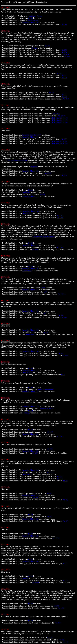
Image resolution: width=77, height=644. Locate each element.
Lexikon (25, 413)
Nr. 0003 (48, 173)
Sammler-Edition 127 (30, 290)
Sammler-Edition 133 (30, 406)
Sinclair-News (33, 20)
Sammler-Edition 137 (30, 496)
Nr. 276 (64, 78)
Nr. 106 (66, 642)
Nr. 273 (64, 50)
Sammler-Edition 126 (30, 269)
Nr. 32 (30, 430)
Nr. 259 (64, 317)
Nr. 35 (30, 559)
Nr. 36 (65, 500)
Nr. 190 (59, 73)
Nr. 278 (64, 97)
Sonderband (27, 271)
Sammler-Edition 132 (30, 392)
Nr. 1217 (50, 432)
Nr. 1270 (35, 249)
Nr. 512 (64, 175)
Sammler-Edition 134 (30, 434)
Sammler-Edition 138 (30, 519)
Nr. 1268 (56, 114)
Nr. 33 (30, 515)
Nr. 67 (60, 353)
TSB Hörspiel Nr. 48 (60, 143)
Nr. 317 (66, 99)
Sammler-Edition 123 (30, 196)
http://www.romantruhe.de (17, 160)
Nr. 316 (66, 54)
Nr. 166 (64, 25)
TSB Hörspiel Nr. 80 (60, 122)
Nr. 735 (59, 476)
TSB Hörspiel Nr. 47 (60, 141)
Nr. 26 (30, 190)
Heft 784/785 (27, 474)
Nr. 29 (30, 368)
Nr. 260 (35, 498)
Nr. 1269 (61, 116)
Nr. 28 (30, 266)
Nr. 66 (60, 315)
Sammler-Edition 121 (30, 137)
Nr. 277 (64, 95)
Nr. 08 (43, 288)
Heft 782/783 (27, 373)
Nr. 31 (30, 411)
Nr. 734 (59, 436)
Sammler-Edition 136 (30, 470)
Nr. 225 (67, 56)
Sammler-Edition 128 (30, 311)
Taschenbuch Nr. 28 (46, 409)
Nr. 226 (51, 92)
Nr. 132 (61, 640)
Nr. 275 (64, 75)
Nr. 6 (45, 292)
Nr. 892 (49, 493)
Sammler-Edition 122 (30, 171)
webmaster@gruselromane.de (44, 237)
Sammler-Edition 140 (30, 561)
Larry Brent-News (35, 16)
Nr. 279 (64, 139)
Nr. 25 (30, 18)
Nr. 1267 (60, 216)
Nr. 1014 (50, 449)
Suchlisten (26, 192)
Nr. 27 (30, 243)
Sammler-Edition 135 (30, 451)
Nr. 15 (65, 580)
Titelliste (25, 578)
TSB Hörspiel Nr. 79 (60, 120)
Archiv (42, 194)
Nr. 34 (30, 534)
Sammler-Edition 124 (30, 211)
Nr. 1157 (50, 472)
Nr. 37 (65, 521)
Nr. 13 (65, 563)
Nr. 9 (45, 313)
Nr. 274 (64, 52)
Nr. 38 (30, 621)
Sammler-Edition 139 (30, 536)
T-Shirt (35, 48)
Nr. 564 (49, 517)
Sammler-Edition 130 (30, 351)
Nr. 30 (30, 387)
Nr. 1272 (35, 583)
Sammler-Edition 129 (30, 330)
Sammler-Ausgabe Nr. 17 (32, 135)
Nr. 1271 (35, 453)
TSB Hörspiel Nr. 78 (60, 118)
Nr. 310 (47, 46)
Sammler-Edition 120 (30, 22)
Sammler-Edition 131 (30, 370)
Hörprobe (34, 167)
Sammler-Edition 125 (30, 245)
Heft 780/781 (27, 213)
